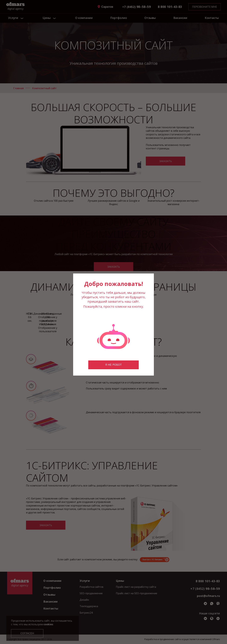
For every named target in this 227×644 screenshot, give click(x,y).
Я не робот (113, 365)
